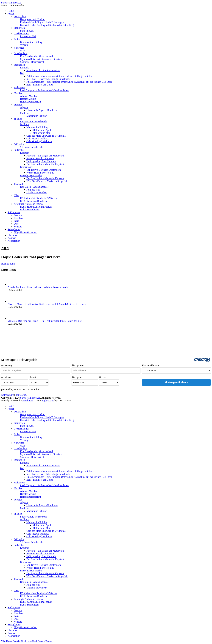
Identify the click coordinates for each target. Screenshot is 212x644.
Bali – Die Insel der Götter (40, 85)
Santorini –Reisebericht (32, 62)
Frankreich (19, 28)
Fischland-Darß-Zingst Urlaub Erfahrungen (42, 22)
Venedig (24, 45)
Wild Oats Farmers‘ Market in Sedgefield (47, 181)
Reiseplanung (14, 229)
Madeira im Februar (36, 116)
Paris (16, 221)
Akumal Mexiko (28, 96)
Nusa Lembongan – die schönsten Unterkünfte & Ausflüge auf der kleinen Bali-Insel (69, 82)
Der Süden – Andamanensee (34, 187)
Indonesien (19, 65)
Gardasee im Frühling (31, 42)
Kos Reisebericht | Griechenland (36, 56)
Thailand (18, 184)
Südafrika (19, 150)
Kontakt (12, 238)
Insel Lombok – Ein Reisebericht (43, 70)
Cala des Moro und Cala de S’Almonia (46, 136)
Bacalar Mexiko (28, 99)
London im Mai (28, 36)
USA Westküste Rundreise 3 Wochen (39, 198)
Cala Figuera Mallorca (38, 139)
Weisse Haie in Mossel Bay (40, 173)
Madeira (24, 113)
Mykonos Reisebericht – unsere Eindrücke (42, 59)
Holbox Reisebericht (31, 102)
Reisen (11, 14)
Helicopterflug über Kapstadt (41, 161)
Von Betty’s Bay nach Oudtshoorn (44, 170)
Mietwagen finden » (176, 382)
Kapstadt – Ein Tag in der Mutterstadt (45, 156)
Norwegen (19, 48)
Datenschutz (7, 395)
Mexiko (18, 93)
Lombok (24, 68)
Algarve (24, 107)
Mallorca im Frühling (37, 127)
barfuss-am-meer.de (11, 3)
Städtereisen (14, 212)
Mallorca (25, 124)
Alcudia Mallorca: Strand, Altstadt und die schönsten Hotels (38, 287)
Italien (17, 39)
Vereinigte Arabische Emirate (29, 204)
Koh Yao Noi (33, 190)
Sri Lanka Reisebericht (32, 147)
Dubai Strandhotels (30, 210)
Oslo (22, 51)
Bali (22, 73)
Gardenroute (26, 167)
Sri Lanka (19, 144)
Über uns (12, 235)
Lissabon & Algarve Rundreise (42, 110)
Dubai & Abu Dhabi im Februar (36, 207)
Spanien (18, 119)
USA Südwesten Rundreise (34, 201)
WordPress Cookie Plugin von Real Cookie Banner (27, 641)
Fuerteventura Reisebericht (34, 122)
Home (11, 11)
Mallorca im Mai (41, 133)
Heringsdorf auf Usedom (33, 19)
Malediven (19, 87)
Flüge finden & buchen (25, 232)
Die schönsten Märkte (31, 175)
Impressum (21, 395)
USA (16, 195)
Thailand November (36, 193)
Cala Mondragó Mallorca (39, 141)
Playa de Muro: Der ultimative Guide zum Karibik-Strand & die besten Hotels (47, 304)
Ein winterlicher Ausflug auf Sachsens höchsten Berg (47, 25)
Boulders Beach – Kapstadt (40, 158)
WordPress (28, 401)
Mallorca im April (42, 130)
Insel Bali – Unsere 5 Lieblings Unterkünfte (49, 79)
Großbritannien (22, 34)
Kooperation (14, 241)
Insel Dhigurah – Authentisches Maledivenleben (44, 90)
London (18, 215)
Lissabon (18, 218)
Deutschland (20, 16)
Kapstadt (25, 153)
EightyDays (48, 401)
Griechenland (21, 53)
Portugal (18, 104)
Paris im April (27, 31)
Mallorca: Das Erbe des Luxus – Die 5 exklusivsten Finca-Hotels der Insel (45, 321)
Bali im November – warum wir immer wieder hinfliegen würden (59, 76)
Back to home (8, 264)
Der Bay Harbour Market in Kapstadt (45, 164)
